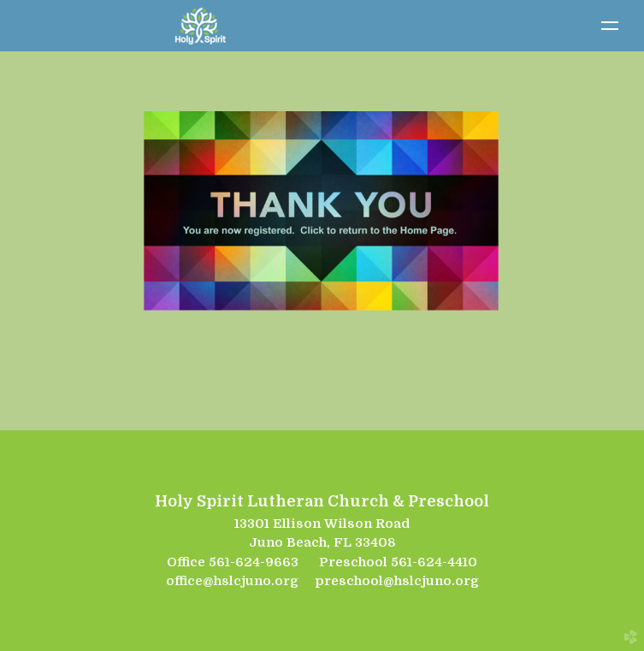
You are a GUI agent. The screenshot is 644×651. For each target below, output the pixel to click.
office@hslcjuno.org (232, 581)
